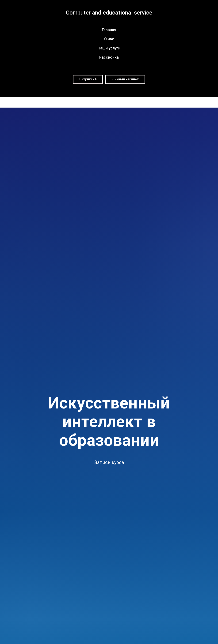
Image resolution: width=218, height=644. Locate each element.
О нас (109, 39)
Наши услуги (109, 48)
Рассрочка (109, 57)
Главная (109, 30)
